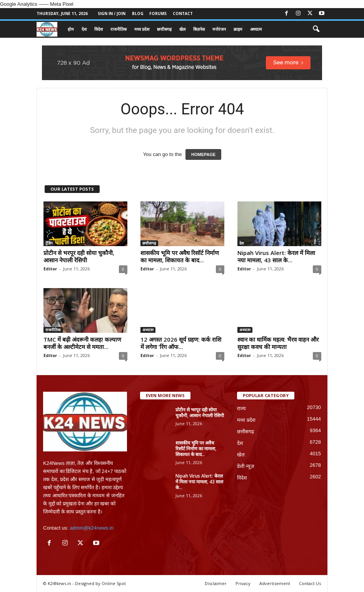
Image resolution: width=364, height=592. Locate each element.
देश (84, 29)
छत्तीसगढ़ (164, 29)
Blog (138, 13)
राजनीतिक (119, 29)
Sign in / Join (112, 13)
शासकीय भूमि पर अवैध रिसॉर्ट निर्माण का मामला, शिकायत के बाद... (180, 256)
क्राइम (238, 29)
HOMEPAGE (203, 154)
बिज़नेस (199, 29)
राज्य (241, 408)
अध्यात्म (256, 29)
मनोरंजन (219, 29)
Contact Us (310, 583)
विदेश (99, 29)
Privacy (243, 583)
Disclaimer (216, 583)
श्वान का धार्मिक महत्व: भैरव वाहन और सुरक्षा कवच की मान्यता (278, 343)
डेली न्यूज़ (246, 466)
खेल (182, 29)
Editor (50, 269)
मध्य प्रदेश (142, 29)
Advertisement (275, 583)
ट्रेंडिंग (49, 243)
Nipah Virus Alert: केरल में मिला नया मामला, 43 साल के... (276, 256)
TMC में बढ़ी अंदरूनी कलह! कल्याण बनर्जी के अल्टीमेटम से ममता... (82, 343)
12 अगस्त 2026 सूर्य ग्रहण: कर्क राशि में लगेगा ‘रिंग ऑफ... (181, 343)
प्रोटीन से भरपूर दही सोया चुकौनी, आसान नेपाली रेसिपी (79, 256)
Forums (158, 13)
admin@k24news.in (92, 528)
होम (71, 29)
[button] (316, 29)
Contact (183, 13)
